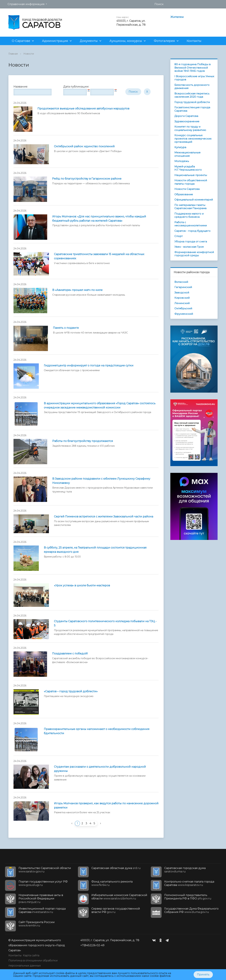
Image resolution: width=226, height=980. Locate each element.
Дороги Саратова (186, 116)
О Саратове (21, 41)
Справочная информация (26, 4)
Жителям (177, 17)
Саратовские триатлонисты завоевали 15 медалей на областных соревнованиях (99, 256)
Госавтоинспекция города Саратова (192, 109)
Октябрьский (183, 308)
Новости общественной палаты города (191, 182)
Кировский (182, 298)
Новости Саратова (187, 189)
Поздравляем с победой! (70, 654)
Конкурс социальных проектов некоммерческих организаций (193, 139)
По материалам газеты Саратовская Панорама (190, 207)
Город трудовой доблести (192, 102)
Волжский (181, 282)
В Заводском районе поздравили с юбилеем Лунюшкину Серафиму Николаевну (101, 481)
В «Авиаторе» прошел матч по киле (77, 290)
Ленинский (182, 303)
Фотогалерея (164, 41)
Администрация (55, 41)
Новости (29, 54)
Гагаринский (183, 287)
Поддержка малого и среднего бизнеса (189, 215)
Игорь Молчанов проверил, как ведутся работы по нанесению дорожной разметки (106, 805)
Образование (184, 194)
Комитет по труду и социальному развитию (190, 128)
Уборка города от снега (191, 241)
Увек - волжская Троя (189, 247)
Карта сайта (31, 955)
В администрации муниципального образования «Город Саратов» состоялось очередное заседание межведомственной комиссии (100, 405)
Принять (203, 975)
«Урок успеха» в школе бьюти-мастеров (82, 585)
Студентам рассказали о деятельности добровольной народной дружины (100, 769)
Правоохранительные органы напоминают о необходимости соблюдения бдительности (97, 731)
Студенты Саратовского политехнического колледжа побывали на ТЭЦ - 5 (105, 623)
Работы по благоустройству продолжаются (83, 441)
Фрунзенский (184, 314)
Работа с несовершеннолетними (191, 224)
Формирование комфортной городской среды (194, 254)
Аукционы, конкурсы (126, 41)
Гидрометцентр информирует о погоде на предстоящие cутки (89, 365)
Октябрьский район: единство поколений (84, 146)
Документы (89, 41)
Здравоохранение (187, 121)
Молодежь (182, 161)
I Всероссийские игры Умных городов (194, 78)
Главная (13, 54)
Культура (180, 147)
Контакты (194, 41)
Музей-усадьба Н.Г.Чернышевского (188, 168)
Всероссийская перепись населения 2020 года (192, 95)
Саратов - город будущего (192, 231)
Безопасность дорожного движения (192, 87)
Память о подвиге (66, 328)
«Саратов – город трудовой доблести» (71, 691)
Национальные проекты (191, 175)
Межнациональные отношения (187, 154)
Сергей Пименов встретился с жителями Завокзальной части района (104, 517)
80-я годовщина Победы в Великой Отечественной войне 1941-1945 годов (193, 68)
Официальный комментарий (194, 200)
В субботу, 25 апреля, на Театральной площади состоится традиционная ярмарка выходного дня (95, 550)
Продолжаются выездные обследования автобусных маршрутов (83, 109)
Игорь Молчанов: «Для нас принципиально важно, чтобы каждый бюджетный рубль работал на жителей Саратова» (99, 219)
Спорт (179, 236)
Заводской (182, 293)
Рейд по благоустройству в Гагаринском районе (87, 179)
